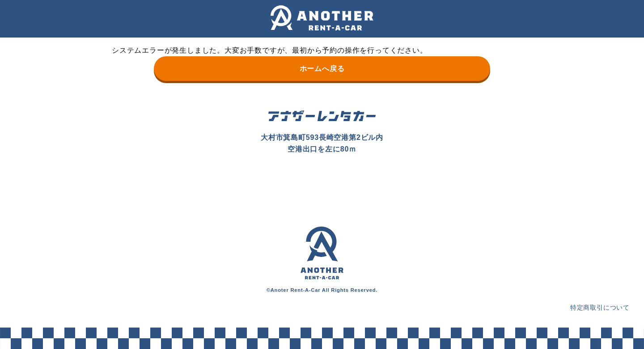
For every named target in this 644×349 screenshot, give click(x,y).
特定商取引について (600, 307)
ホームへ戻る (322, 69)
